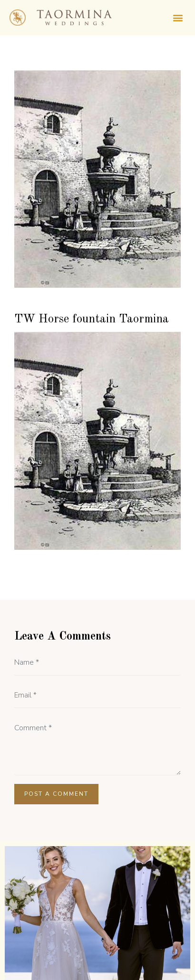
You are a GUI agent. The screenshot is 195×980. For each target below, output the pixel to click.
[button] (178, 17)
